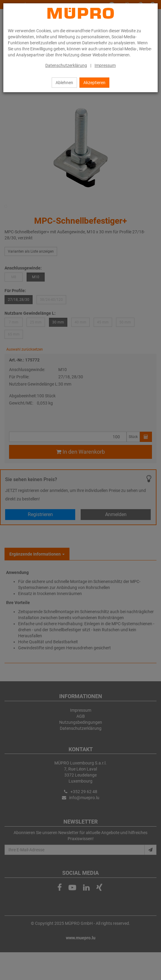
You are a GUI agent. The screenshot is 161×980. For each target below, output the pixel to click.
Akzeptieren (94, 83)
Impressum (105, 65)
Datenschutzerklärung (66, 65)
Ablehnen (64, 83)
